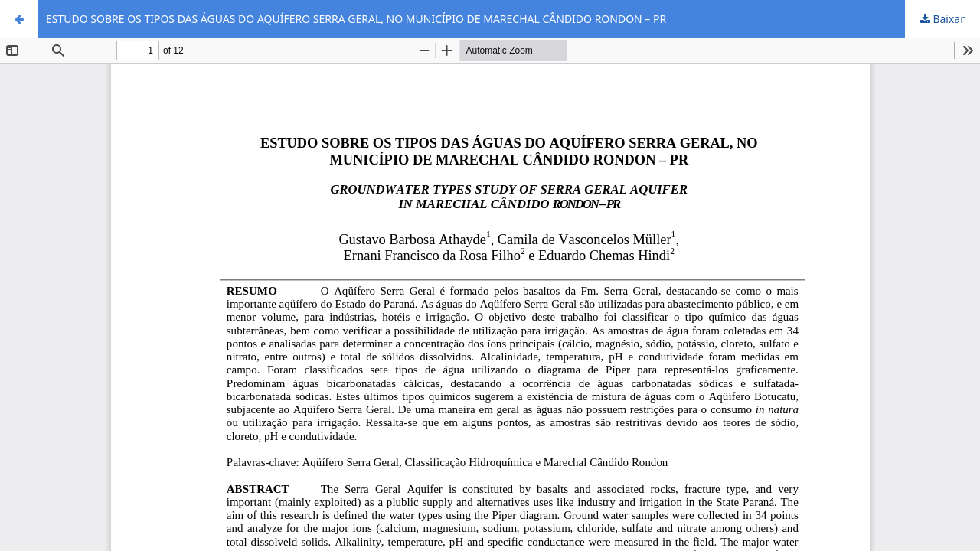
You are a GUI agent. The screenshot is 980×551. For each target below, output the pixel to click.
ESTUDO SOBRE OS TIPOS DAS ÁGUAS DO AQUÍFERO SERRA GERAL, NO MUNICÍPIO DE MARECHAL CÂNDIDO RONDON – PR (356, 19)
